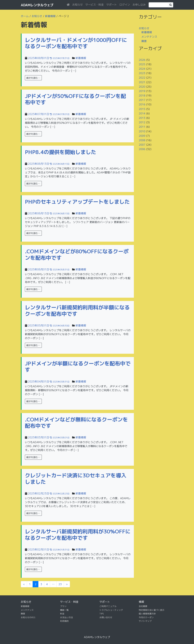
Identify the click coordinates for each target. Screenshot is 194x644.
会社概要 (143, 606)
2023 (142, 73)
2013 (142, 118)
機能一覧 (64, 610)
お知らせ (78, 5)
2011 (142, 127)
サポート (112, 5)
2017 (142, 100)
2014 (142, 113)
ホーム (25, 16)
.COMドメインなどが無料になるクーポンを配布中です (76, 423)
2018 (142, 95)
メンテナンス (149, 37)
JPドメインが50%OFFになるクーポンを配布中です (75, 99)
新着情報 (50, 16)
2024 (142, 69)
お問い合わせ (106, 617)
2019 (142, 91)
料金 (62, 614)
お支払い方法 (67, 617)
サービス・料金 (95, 5)
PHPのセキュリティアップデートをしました (77, 202)
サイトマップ (145, 621)
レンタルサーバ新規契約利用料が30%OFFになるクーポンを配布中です (78, 535)
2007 (142, 145)
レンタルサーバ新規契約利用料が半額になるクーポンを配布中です (77, 310)
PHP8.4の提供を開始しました (61, 152)
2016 (142, 104)
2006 (142, 149)
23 (60, 584)
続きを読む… (33, 78)
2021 (142, 82)
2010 (142, 131)
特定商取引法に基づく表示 (152, 610)
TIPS (102, 614)
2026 (142, 60)
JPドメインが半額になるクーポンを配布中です (78, 367)
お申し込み (139, 5)
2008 (142, 140)
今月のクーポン (146, 617)
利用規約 (64, 621)
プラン (63, 606)
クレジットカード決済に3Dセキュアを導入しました (76, 478)
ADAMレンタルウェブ (37, 5)
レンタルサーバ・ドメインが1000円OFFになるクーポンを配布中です (76, 43)
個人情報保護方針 (147, 614)
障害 (144, 41)
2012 (142, 122)
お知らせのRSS (28, 617)
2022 (142, 78)
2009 (142, 136)
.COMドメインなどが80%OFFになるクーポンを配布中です (77, 254)
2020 (142, 87)
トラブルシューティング (111, 610)
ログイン (125, 5)
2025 (142, 64)
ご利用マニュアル (108, 606)
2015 (142, 109)
